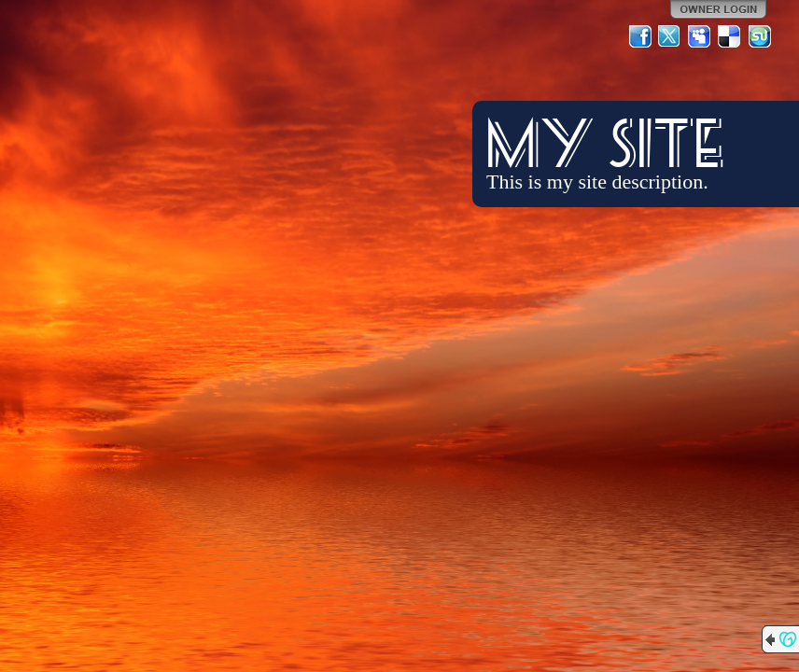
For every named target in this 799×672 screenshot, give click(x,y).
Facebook (640, 36)
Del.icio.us (730, 36)
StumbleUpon (760, 36)
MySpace (700, 36)
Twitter (670, 36)
